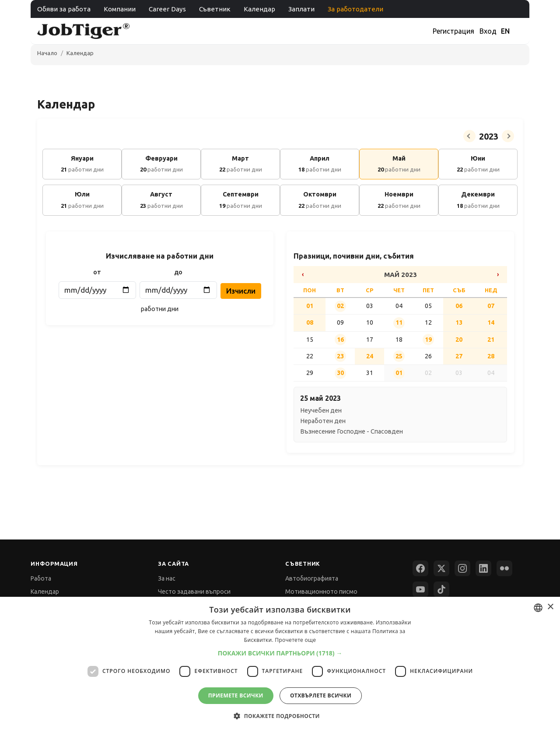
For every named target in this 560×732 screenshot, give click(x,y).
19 (428, 340)
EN (505, 31)
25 (399, 356)
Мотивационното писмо (321, 592)
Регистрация (453, 31)
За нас (167, 578)
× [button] (550, 607)
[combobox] (538, 608)
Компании (120, 9)
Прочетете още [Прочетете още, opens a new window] (295, 640)
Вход (488, 31)
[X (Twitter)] (441, 568)
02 (340, 306)
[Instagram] (462, 568)
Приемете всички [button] (236, 695)
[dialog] (280, 664)
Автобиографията (312, 578)
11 (399, 322)
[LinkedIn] (483, 568)
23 (340, 356)
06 (459, 306)
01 (310, 306)
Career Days (167, 9)
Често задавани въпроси (194, 592)
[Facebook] (420, 568)
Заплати (301, 9)
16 (340, 340)
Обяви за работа (64, 9)
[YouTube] (420, 589)
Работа (41, 578)
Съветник (215, 9)
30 (340, 373)
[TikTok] (441, 589)
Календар (259, 9)
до (178, 272)
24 (370, 356)
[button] (280, 653)
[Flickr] (504, 568)
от (97, 272)
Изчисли (241, 291)
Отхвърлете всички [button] (321, 695)
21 (491, 340)
